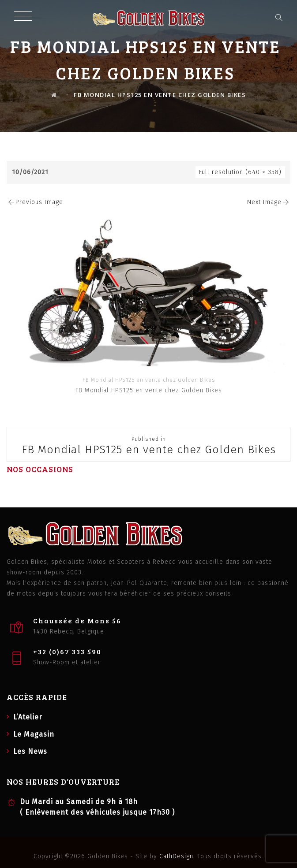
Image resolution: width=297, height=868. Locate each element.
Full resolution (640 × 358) (240, 172)
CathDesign (176, 856)
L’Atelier (28, 717)
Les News (30, 751)
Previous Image (35, 202)
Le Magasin (34, 734)
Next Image (269, 202)
